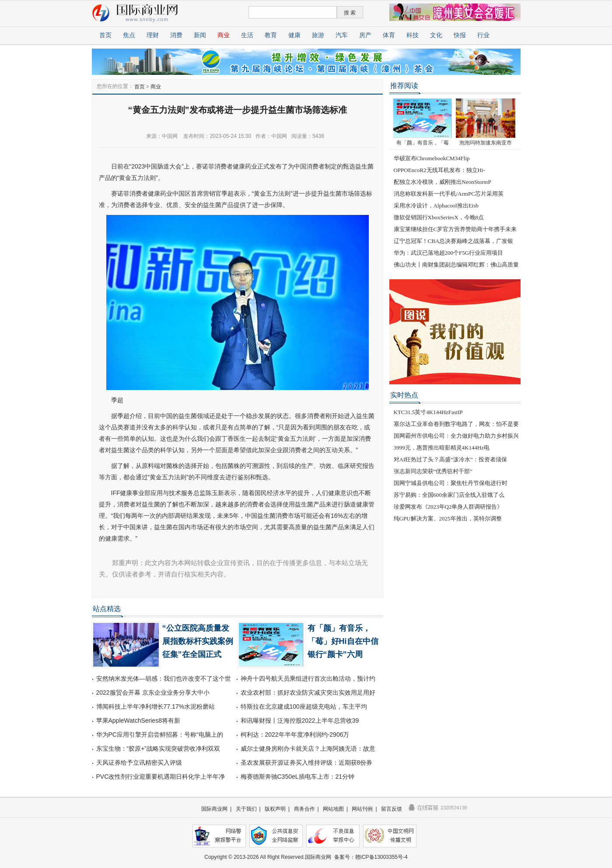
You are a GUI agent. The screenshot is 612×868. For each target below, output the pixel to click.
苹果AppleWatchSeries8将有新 (138, 720)
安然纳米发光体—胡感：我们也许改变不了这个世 (164, 678)
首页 (105, 35)
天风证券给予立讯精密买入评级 (139, 763)
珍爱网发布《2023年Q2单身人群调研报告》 (448, 507)
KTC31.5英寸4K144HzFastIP (428, 412)
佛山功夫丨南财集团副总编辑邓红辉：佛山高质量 (456, 265)
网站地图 (333, 809)
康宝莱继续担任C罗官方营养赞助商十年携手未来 (455, 229)
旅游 (318, 35)
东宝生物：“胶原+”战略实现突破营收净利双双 (158, 749)
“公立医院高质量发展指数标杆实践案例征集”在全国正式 (198, 641)
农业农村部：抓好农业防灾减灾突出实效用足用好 (308, 692)
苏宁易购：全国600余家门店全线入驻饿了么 (449, 495)
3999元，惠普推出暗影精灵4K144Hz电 (442, 448)
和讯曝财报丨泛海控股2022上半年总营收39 (300, 720)
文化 (436, 35)
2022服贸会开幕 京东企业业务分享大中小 (153, 692)
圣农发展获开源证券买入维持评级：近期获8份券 (307, 763)
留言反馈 (392, 809)
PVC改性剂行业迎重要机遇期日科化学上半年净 (161, 777)
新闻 (200, 35)
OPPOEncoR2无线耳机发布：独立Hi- (439, 170)
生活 (247, 35)
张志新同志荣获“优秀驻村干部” (433, 471)
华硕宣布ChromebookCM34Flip (432, 158)
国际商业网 (214, 809)
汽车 (342, 35)
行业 (483, 35)
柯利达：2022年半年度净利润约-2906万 (295, 734)
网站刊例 (362, 809)
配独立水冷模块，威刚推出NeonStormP (442, 182)
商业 (224, 35)
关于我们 (246, 809)
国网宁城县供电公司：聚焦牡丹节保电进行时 (451, 483)
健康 (294, 35)
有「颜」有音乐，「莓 (423, 143)
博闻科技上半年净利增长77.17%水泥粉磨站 (156, 706)
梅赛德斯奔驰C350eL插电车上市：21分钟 (298, 777)
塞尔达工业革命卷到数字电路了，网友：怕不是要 (456, 424)
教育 (271, 35)
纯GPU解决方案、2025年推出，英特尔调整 (448, 518)
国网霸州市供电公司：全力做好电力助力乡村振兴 (456, 436)
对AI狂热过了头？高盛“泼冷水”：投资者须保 (450, 459)
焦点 (129, 35)
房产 (365, 35)
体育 (389, 35)
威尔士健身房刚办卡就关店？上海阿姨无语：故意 (308, 749)
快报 (460, 35)
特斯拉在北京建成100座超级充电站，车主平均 (304, 706)
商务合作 (304, 809)
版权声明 (275, 809)
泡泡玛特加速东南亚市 (486, 143)
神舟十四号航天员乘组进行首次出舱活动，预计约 (308, 678)
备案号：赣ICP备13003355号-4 (371, 857)
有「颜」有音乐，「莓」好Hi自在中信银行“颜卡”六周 (343, 641)
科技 (413, 35)
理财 (153, 35)
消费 (176, 35)
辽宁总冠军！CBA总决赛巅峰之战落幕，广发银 (454, 241)
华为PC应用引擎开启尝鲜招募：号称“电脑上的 (160, 734)
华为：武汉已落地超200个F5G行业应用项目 (449, 253)
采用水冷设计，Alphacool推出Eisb (436, 206)
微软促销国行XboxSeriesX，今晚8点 (439, 217)
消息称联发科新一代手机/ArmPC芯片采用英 (449, 194)
